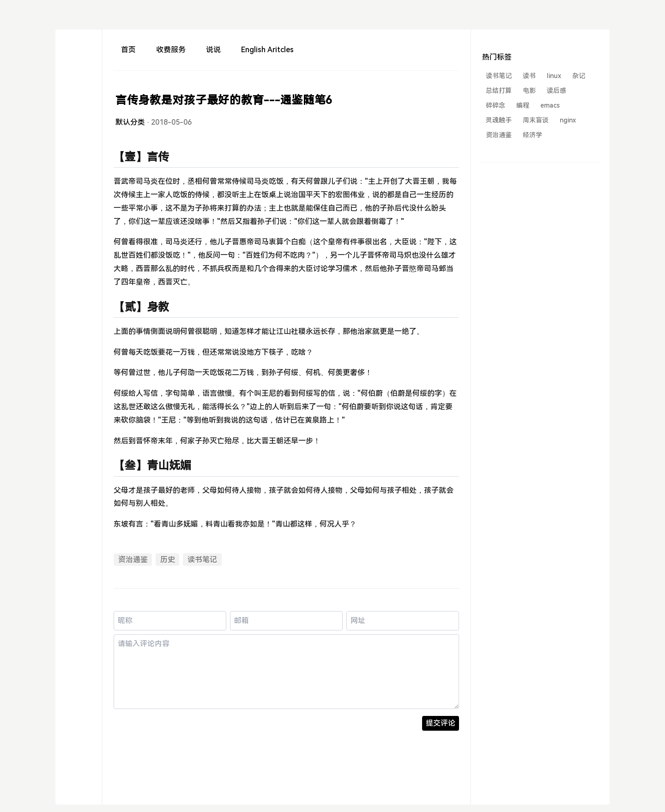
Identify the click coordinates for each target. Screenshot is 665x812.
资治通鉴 (133, 560)
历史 (168, 560)
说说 (213, 50)
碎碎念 (496, 105)
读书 (529, 76)
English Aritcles (267, 50)
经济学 (532, 135)
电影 (529, 91)
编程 (523, 105)
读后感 (556, 91)
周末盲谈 (536, 120)
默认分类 (130, 122)
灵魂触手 (499, 120)
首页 (128, 50)
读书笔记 (202, 560)
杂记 (579, 76)
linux (554, 76)
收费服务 (171, 50)
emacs (550, 105)
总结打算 (499, 91)
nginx (568, 120)
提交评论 (441, 723)
